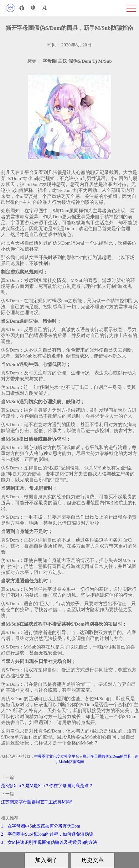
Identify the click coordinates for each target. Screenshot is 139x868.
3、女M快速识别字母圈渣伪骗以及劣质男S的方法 (49, 842)
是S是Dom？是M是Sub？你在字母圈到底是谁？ (47, 786)
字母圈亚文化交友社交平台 (57, 756)
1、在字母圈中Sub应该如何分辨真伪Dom (41, 826)
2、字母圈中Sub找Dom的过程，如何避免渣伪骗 (47, 834)
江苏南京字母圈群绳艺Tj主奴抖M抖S (37, 802)
